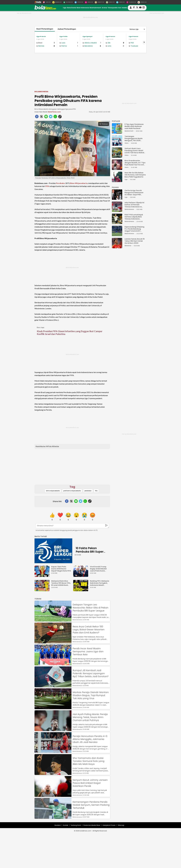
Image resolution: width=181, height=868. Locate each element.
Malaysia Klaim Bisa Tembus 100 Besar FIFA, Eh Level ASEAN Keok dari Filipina (61, 583)
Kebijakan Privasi (109, 825)
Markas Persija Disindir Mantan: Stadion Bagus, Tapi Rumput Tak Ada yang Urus (91, 695)
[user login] (131, 8)
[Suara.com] (47, 2)
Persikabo (60, 183)
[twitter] (41, 117)
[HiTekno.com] (79, 2)
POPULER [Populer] (116, 121)
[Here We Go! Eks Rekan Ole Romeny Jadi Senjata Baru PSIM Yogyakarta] (117, 181)
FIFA (47, 186)
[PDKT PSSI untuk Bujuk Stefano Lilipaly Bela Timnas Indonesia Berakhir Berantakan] (117, 223)
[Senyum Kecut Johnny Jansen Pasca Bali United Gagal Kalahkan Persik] (53, 796)
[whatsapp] (55, 117)
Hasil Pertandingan (45, 29)
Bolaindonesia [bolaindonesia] (41, 92)
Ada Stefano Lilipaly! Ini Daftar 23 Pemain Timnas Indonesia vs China (134, 205)
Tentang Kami (76, 825)
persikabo (88, 491)
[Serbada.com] (142, 2)
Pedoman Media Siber (92, 825)
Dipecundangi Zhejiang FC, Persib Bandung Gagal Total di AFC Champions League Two (135, 229)
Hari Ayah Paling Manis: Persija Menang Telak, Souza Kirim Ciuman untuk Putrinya (90, 717)
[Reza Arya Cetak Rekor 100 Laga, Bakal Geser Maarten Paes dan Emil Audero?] (53, 642)
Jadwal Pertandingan (67, 29)
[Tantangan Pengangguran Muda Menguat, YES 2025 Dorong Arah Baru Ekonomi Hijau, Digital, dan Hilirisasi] (117, 145)
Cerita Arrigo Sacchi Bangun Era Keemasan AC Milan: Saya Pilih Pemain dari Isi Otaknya (135, 193)
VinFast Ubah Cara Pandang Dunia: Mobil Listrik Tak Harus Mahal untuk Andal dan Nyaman (135, 151)
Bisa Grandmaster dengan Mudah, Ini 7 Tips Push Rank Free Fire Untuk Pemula (135, 163)
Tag (72, 487)
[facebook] (37, 117)
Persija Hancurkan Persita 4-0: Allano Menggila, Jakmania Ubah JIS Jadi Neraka (90, 739)
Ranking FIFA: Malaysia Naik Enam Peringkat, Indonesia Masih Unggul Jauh (100, 583)
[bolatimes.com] (45, 9)
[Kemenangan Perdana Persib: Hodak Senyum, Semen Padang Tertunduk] (53, 818)
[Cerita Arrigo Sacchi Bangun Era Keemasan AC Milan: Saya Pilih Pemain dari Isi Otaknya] (117, 199)
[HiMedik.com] (120, 2)
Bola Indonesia (83, 8)
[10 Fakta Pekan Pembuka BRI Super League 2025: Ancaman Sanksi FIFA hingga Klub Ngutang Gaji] (53, 551)
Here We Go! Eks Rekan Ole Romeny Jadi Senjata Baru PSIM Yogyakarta (135, 175)
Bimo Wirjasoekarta (79, 183)
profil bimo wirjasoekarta (72, 491)
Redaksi (58, 825)
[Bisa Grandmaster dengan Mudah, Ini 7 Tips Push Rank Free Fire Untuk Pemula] (117, 169)
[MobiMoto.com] (99, 2)
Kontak (66, 825)
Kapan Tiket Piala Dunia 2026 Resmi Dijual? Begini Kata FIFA (61, 569)
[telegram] (51, 117)
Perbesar (104, 124)
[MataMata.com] (57, 2)
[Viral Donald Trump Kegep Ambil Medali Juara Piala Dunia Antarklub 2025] (81, 576)
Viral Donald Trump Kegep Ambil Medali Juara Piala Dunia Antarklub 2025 (98, 569)
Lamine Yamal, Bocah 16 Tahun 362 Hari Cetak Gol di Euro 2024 (135, 241)
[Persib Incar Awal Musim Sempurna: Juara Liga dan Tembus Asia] (53, 664)
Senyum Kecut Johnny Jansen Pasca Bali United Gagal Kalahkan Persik (90, 783)
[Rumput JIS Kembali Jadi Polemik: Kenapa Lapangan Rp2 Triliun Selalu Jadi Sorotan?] (53, 686)
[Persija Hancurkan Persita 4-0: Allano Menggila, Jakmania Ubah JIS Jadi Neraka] (53, 752)
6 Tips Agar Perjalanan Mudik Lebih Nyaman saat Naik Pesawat (134, 126)
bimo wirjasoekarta (53, 491)
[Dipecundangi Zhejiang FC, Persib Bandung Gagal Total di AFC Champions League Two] (117, 235)
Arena (104, 8)
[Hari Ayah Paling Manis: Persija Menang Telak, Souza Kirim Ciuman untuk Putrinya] (53, 730)
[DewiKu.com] (89, 2)
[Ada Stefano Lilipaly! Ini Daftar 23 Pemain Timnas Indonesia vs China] (117, 211)
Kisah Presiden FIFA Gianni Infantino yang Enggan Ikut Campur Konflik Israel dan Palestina (70, 333)
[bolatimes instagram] (144, 8)
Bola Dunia (72, 8)
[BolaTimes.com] (68, 2)
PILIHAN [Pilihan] (115, 187)
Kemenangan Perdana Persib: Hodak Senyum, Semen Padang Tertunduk (91, 805)
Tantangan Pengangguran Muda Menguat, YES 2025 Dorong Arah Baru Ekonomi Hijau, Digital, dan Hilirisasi (134, 138)
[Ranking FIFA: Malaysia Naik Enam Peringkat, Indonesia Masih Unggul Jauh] (81, 590)
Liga (65, 8)
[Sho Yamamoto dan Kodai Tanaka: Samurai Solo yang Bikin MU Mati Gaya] (53, 774)
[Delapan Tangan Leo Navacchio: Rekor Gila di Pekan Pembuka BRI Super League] (53, 620)
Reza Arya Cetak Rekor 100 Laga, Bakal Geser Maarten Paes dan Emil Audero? (89, 630)
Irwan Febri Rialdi (41, 112)
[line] (46, 117)
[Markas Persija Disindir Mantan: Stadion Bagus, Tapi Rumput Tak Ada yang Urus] (53, 708)
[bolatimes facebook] (134, 8)
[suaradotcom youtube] (140, 8)
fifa (96, 491)
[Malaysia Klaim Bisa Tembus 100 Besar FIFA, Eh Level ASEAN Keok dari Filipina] (43, 590)
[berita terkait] (41, 536)
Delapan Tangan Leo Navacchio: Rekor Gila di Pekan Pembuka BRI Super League (90, 608)
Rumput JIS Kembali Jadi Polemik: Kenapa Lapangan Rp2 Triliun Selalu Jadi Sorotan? (91, 673)
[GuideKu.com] (110, 2)
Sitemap (121, 825)
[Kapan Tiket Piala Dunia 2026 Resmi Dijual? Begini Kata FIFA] (43, 576)
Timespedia (113, 8)
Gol (120, 8)
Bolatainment (95, 8)
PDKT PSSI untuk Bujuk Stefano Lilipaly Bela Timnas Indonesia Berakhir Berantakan (134, 217)
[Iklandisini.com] (131, 2)
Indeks (124, 8)
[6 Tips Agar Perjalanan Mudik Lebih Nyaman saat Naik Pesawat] (117, 132)
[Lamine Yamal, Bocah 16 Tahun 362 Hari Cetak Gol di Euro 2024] (117, 247)
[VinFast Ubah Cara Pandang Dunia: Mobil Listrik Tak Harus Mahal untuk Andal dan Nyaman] (117, 157)
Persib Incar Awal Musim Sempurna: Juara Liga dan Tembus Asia (88, 651)
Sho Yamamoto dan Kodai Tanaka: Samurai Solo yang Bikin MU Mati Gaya (89, 761)
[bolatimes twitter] (137, 8)
